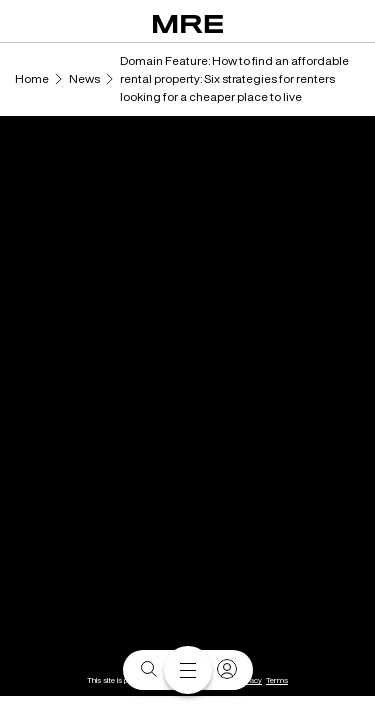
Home (32, 78)
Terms (277, 680)
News (84, 78)
